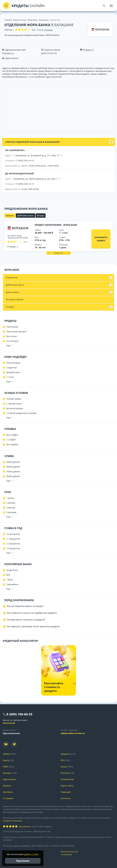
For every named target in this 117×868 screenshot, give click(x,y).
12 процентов (13, 544)
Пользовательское (87, 853)
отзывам (47, 30)
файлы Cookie (31, 854)
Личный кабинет (15, 299)
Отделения (59, 278)
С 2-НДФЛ (11, 440)
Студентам (12, 368)
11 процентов (13, 539)
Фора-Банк (33, 20)
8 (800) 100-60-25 (19, 714)
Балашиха (44, 20)
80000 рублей (13, 476)
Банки (64, 767)
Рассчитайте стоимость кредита (54, 687)
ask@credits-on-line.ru (73, 733)
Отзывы (59, 307)
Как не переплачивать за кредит (25, 606)
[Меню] (111, 6)
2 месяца (11, 503)
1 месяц (10, 498)
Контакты (66, 798)
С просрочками (14, 404)
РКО (63, 760)
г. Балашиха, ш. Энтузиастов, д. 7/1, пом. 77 (36, 155)
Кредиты (10, 216)
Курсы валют (12, 58)
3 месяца (11, 508)
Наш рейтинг (25, 826)
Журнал (7, 786)
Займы (6, 754)
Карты (6, 760)
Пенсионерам (13, 363)
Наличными (12, 327)
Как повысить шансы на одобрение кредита (32, 613)
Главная (8, 20)
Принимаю (23, 861)
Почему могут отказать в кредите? (26, 620)
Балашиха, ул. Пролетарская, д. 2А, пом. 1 (36, 179)
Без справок (12, 444)
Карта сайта (67, 786)
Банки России (20, 20)
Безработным (13, 372)
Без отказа (11, 336)
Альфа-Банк (12, 570)
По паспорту (13, 341)
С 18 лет (10, 377)
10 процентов (13, 534)
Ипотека (65, 773)
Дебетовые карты (25, 216)
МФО (6, 767)
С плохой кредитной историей (21, 413)
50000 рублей (13, 462)
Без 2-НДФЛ (12, 435)
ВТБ (8, 575)
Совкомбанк (12, 584)
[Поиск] (104, 6)
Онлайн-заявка (14, 399)
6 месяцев (11, 512)
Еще (8, 345)
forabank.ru (8, 53)
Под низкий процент (17, 332)
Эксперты (8, 792)
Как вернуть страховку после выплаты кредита (33, 626)
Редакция (66, 792)
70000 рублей (13, 471)
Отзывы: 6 (88, 50)
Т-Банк (10, 580)
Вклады (41, 216)
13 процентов (13, 548)
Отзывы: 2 (13, 247)
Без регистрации (15, 408)
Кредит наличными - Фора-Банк (56, 225)
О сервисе (8, 798)
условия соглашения (12, 821)
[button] (59, 253)
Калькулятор (67, 779)
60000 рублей (13, 467)
